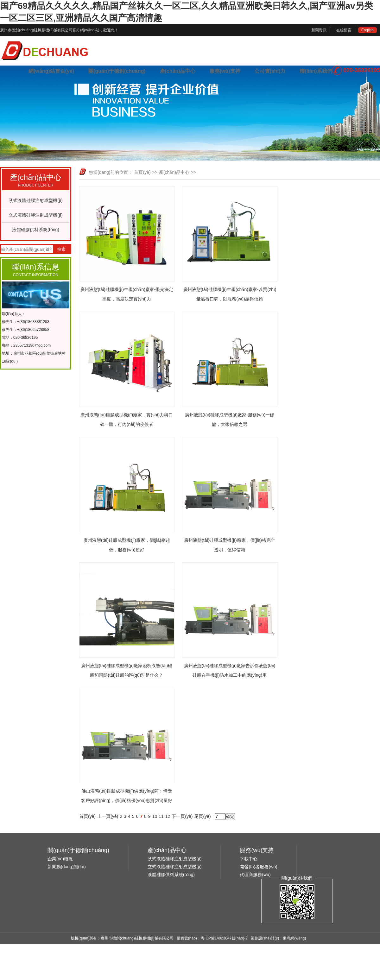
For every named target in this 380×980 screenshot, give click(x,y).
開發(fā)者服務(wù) (258, 867)
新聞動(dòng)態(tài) (67, 867)
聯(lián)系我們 (316, 71)
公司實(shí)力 (270, 71)
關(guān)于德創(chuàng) (117, 71)
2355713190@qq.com (32, 345)
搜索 (61, 249)
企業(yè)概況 (60, 859)
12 (168, 816)
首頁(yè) (142, 172)
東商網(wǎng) (294, 938)
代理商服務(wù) (255, 875)
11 (161, 816)
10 (155, 816)
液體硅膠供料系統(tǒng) (36, 230)
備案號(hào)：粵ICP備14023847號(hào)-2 (212, 938)
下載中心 (249, 859)
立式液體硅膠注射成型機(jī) (35, 215)
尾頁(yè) (202, 816)
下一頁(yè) (182, 816)
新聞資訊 (319, 30)
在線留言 (344, 30)
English (367, 30)
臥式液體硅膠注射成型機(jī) (35, 200)
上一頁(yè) (108, 816)
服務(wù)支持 (225, 71)
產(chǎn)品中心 (178, 71)
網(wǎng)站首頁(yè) (51, 71)
